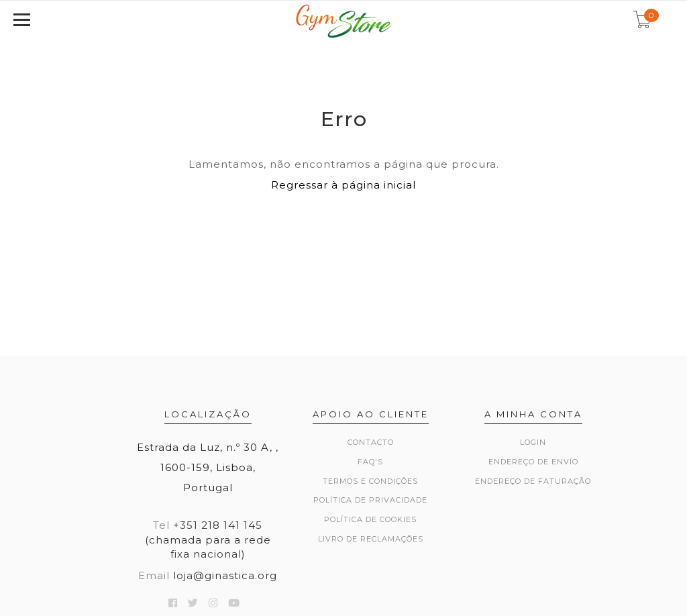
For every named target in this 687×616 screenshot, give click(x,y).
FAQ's (370, 462)
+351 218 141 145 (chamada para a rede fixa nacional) (208, 540)
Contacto (371, 442)
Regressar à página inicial (343, 185)
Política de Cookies (370, 519)
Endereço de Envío (533, 462)
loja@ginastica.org (225, 575)
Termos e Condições (370, 481)
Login (533, 442)
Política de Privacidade (370, 500)
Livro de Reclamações (371, 539)
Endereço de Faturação (533, 481)
